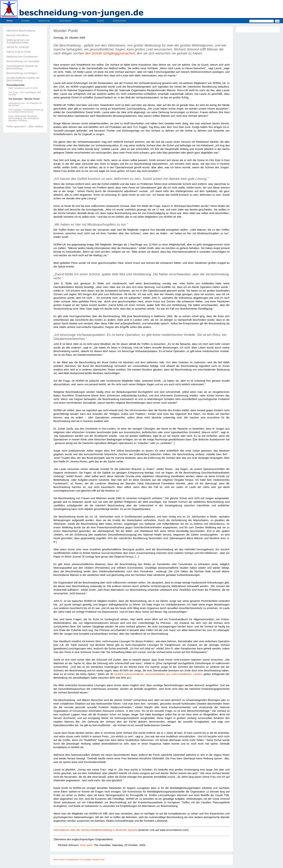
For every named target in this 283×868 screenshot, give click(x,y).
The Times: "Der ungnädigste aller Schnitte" (25, 94)
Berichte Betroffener (18, 35)
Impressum (44, 21)
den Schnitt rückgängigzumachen (110, 53)
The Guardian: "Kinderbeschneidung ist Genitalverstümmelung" (26, 111)
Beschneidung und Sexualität (23, 61)
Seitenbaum (65, 21)
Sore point (86, 845)
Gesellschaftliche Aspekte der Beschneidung (23, 79)
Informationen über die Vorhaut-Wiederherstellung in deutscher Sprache (96, 830)
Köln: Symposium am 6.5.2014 (23, 88)
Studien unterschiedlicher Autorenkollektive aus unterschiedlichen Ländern (158, 674)
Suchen (84, 21)
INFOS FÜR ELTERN (19, 52)
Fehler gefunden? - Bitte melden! (25, 126)
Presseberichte (16, 85)
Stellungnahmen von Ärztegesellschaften (18, 41)
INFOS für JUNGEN (18, 47)
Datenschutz (120, 21)
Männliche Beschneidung (21, 31)
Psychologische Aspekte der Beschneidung (22, 67)
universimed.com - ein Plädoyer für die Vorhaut (25, 104)
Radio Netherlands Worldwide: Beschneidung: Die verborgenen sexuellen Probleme (24, 118)
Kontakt (26, 21)
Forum (101, 21)
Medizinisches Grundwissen (22, 57)
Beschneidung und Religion (22, 73)
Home (9, 21)
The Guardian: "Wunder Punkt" (24, 99)
